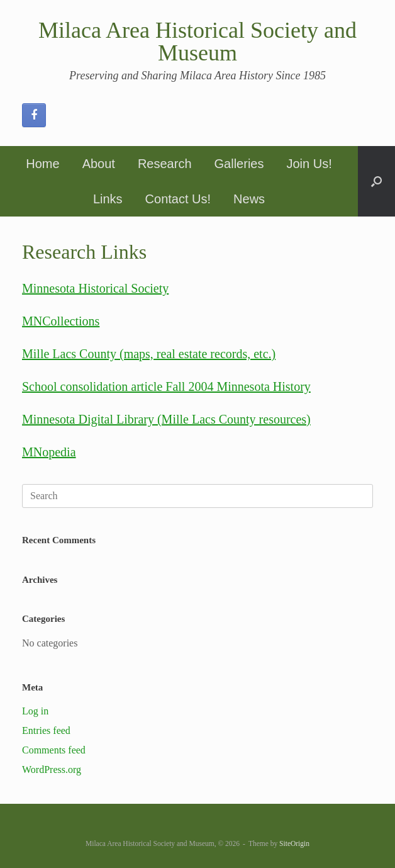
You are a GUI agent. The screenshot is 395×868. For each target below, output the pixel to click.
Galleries (239, 164)
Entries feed (46, 730)
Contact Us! (178, 199)
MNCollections (61, 321)
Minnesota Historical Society (95, 288)
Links (108, 199)
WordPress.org (52, 769)
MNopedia (49, 452)
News (249, 199)
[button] (376, 181)
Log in (35, 711)
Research (165, 164)
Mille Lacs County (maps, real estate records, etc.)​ (149, 354)
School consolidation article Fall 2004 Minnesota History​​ (166, 386)
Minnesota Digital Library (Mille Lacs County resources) (166, 419)
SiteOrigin (294, 843)
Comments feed (54, 750)
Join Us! (309, 164)
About (99, 164)
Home (42, 164)
